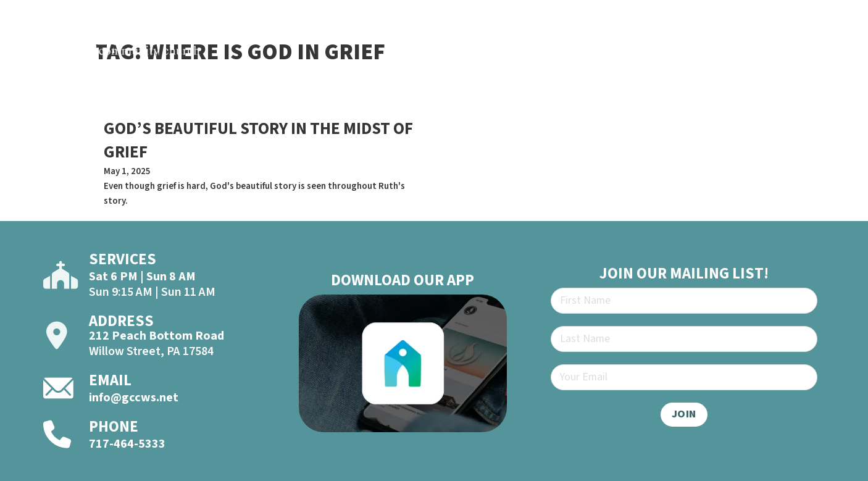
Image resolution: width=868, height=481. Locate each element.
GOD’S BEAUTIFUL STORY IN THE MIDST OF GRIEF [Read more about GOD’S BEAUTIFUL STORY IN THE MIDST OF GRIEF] (258, 140)
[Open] (834, 44)
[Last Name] (684, 339)
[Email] (684, 377)
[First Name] (684, 301)
